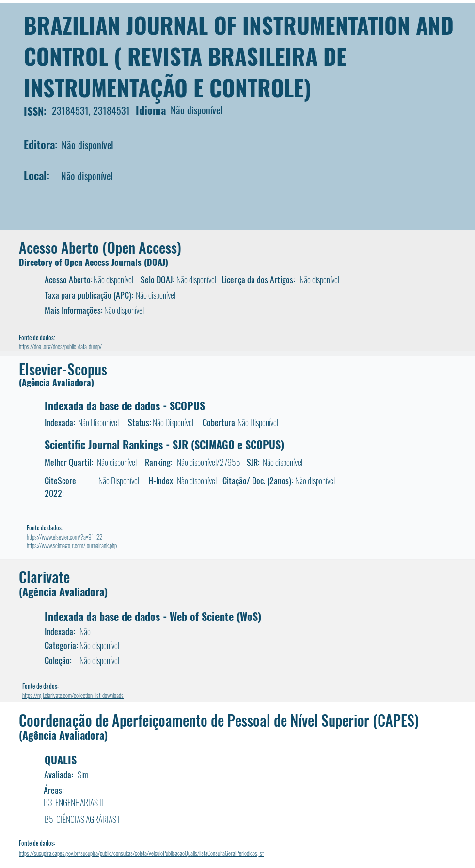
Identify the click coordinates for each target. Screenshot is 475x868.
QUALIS (61, 759)
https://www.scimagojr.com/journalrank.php (72, 545)
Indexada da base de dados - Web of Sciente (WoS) (153, 616)
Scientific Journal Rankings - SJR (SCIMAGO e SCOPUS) (164, 444)
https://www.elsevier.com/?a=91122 (64, 537)
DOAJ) (158, 262)
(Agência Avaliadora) (56, 382)
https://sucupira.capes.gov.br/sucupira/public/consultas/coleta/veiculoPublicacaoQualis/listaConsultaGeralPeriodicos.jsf (141, 853)
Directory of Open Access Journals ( (83, 262)
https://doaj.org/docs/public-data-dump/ (60, 346)
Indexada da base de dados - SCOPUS (125, 405)
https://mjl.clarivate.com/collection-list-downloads (73, 695)
